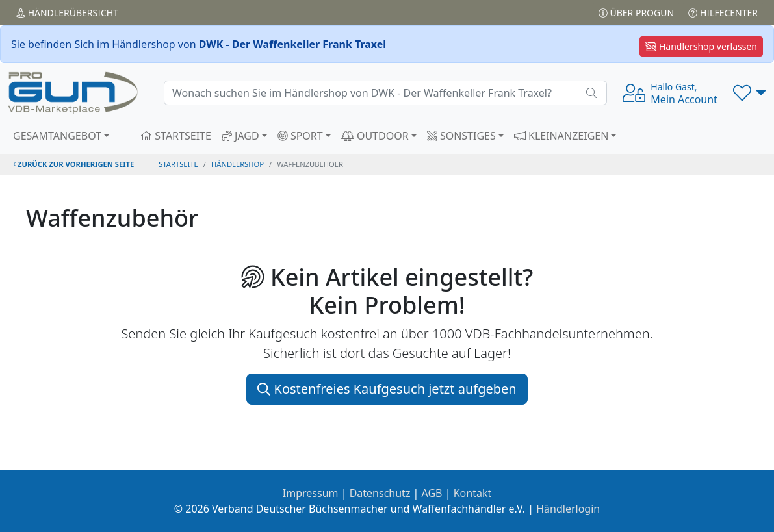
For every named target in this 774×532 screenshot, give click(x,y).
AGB (432, 493)
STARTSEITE (176, 136)
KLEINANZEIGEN (561, 136)
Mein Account (684, 94)
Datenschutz (380, 493)
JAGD (240, 136)
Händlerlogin (568, 509)
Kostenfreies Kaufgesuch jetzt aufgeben (387, 389)
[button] (750, 93)
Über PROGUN (636, 13)
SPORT (300, 136)
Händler (67, 13)
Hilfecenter (723, 13)
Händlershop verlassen (701, 46)
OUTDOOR (375, 136)
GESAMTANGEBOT (57, 136)
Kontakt (473, 493)
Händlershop (238, 164)
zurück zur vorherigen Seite (73, 164)
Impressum (311, 493)
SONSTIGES (461, 136)
